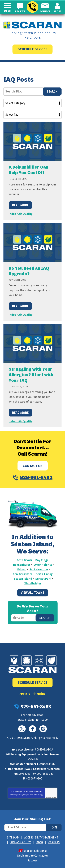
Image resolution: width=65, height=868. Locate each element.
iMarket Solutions (35, 851)
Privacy (49, 797)
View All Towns (33, 593)
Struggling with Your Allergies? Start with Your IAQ (31, 375)
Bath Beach (24, 560)
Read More (20, 205)
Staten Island (23, 579)
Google (43, 729)
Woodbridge (33, 583)
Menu (7, 11)
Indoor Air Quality (21, 214)
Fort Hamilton (39, 569)
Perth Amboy (44, 574)
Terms (54, 797)
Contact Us (33, 466)
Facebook (32, 729)
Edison (22, 569)
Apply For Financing (33, 694)
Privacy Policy (23, 795)
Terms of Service (35, 795)
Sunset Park (43, 579)
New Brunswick (23, 574)
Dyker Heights (43, 565)
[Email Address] (32, 827)
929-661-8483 (32, 7)
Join (54, 827)
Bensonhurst (22, 565)
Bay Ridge (42, 560)
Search (52, 92)
